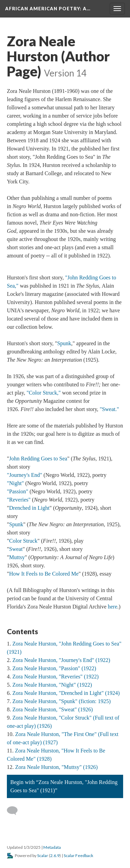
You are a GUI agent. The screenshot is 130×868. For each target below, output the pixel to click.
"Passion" (18, 491)
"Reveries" (19, 500)
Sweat (16, 549)
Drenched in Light (29, 508)
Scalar (43, 855)
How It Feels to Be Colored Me (44, 574)
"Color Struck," (44, 393)
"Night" (15, 483)
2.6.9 (55, 855)
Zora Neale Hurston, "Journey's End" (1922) (61, 660)
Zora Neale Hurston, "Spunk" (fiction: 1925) (62, 701)
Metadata (52, 847)
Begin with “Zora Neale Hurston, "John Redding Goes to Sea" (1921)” (64, 786)
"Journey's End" (25, 475)
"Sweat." (109, 409)
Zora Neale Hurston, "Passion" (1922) (54, 668)
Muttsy (17, 557)
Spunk (64, 343)
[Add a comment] (15, 811)
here (112, 607)
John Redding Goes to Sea (38, 459)
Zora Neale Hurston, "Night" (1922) (52, 685)
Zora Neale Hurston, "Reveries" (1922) (56, 677)
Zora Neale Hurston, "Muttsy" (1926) (56, 767)
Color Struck (23, 541)
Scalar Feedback (78, 855)
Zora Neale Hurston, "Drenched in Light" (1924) (66, 693)
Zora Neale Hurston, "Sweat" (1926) (53, 709)
